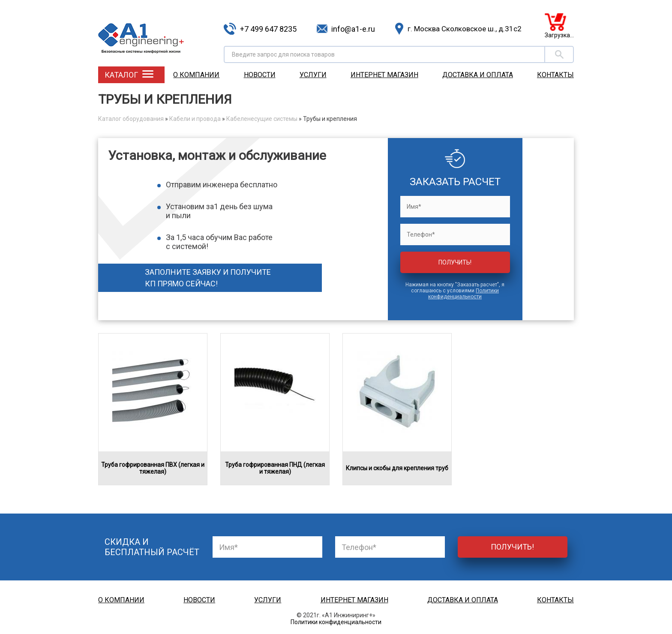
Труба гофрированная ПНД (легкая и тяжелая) (275, 468)
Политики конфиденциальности (463, 294)
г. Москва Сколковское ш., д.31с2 (465, 29)
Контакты (555, 75)
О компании (196, 75)
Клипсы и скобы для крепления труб (397, 468)
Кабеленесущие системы (262, 119)
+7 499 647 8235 (268, 29)
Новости (260, 75)
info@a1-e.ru (353, 29)
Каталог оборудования (131, 119)
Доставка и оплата (478, 75)
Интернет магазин (384, 75)
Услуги (313, 75)
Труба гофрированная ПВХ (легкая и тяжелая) (153, 468)
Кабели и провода (195, 119)
